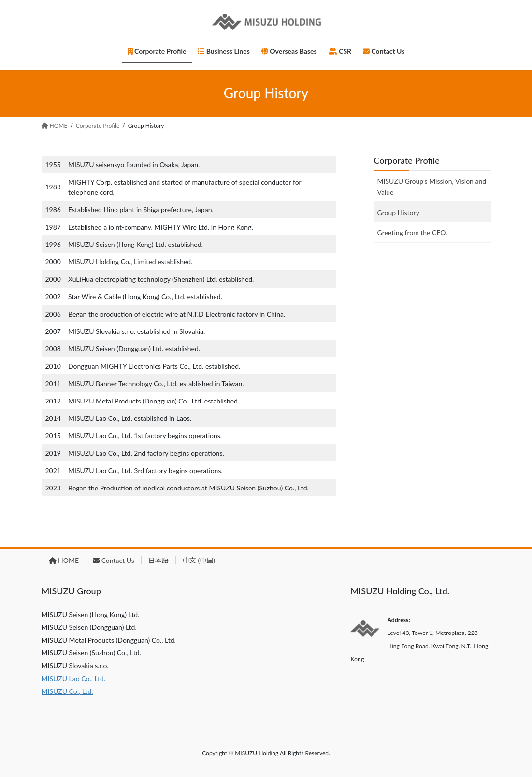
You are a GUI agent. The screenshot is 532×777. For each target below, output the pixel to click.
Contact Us (114, 560)
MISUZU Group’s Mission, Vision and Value (432, 187)
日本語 (158, 560)
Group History (398, 212)
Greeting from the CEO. (412, 233)
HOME (64, 560)
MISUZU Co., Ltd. (67, 691)
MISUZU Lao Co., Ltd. (74, 679)
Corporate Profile (407, 160)
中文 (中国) (199, 560)
